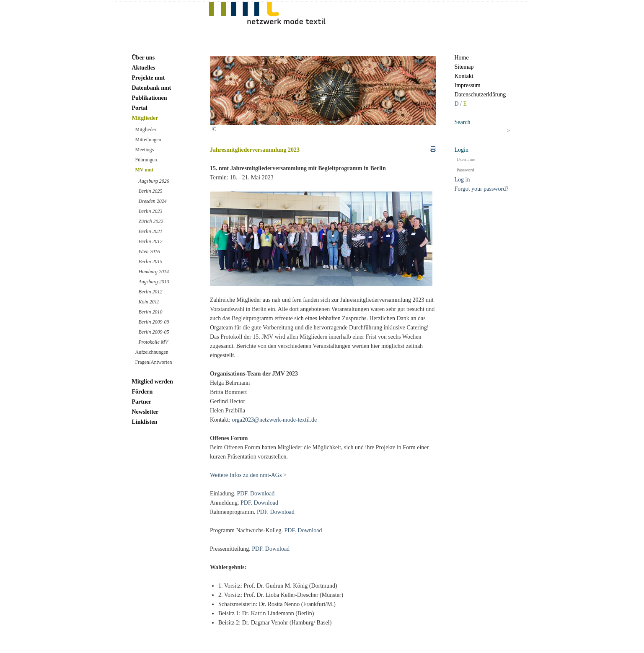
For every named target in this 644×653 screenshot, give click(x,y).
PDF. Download (256, 494)
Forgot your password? (482, 189)
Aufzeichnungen (152, 352)
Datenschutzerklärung (480, 95)
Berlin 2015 (151, 262)
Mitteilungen (148, 140)
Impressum (468, 85)
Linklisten (145, 422)
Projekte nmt (149, 78)
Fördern (142, 392)
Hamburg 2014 (154, 272)
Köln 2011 (149, 302)
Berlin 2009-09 (154, 322)
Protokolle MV (154, 342)
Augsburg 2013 (154, 282)
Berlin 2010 (151, 312)
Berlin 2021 (151, 231)
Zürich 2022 (151, 221)
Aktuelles (144, 68)
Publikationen (150, 98)
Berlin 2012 (151, 292)
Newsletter (145, 412)
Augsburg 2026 (154, 181)
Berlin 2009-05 (154, 332)
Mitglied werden (153, 382)
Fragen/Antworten (154, 362)
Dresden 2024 (153, 201)
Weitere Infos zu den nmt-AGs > (248, 475)
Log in (462, 180)
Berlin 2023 (151, 211)
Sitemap (464, 67)
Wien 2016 (149, 251)
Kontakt (464, 76)
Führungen (146, 160)
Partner (142, 402)
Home (462, 58)
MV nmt (144, 170)
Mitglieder (145, 118)
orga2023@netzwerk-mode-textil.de (274, 420)
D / (459, 104)
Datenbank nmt (152, 88)
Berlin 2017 (151, 241)
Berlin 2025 (151, 191)
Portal (140, 108)
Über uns (144, 58)
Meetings (145, 150)
